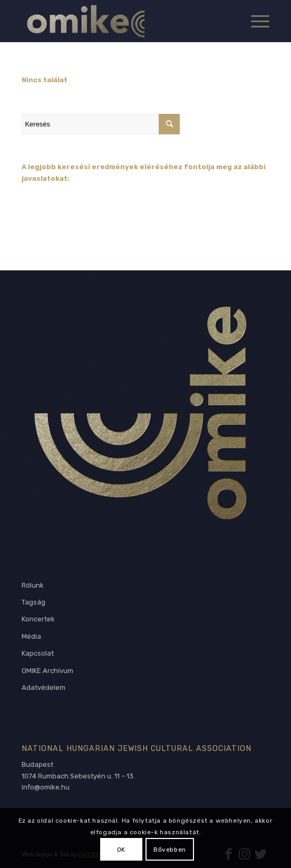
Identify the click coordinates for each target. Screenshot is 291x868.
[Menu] (255, 21)
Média (31, 636)
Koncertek (38, 619)
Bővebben (170, 850)
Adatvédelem (43, 687)
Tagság (33, 602)
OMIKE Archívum (47, 671)
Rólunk (33, 585)
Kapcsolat (38, 653)
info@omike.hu (46, 787)
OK (121, 850)
